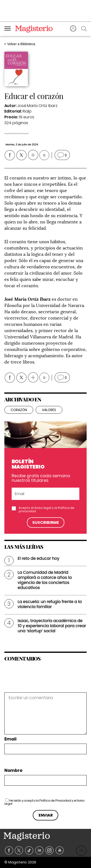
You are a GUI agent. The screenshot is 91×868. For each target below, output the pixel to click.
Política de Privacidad (55, 800)
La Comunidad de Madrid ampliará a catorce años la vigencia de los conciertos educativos (45, 580)
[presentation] (38, 682)
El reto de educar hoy (39, 558)
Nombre (13, 771)
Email (10, 739)
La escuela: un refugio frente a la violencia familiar (50, 604)
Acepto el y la (46, 510)
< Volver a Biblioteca (20, 44)
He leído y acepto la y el (45, 802)
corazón (19, 410)
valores (49, 410)
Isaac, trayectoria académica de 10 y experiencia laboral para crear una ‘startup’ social (52, 626)
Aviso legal (43, 508)
